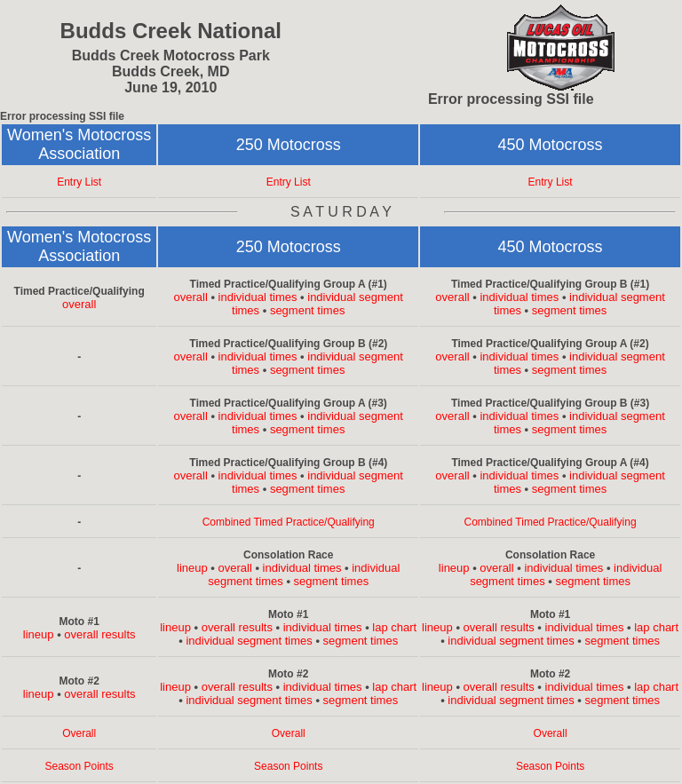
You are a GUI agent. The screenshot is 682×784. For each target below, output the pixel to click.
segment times (308, 310)
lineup (192, 568)
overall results (99, 634)
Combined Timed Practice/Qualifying (289, 522)
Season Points (79, 766)
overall (79, 304)
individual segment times (249, 641)
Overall (79, 733)
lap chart (394, 627)
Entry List (79, 182)
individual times (258, 297)
